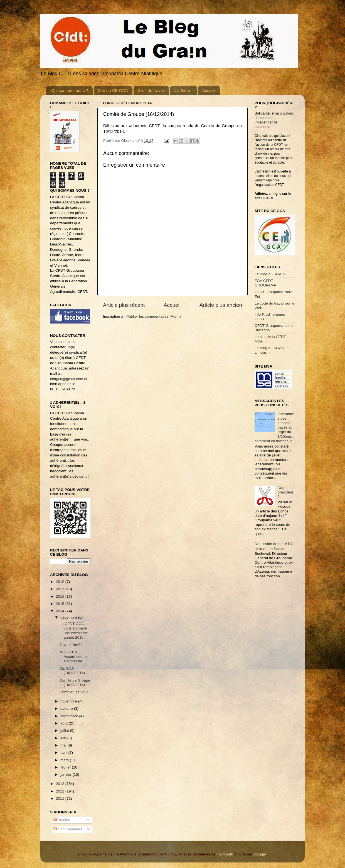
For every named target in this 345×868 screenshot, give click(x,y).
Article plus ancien (221, 305)
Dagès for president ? (286, 492)
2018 (61, 582)
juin (64, 738)
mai (64, 745)
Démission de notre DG (274, 544)
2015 (61, 604)
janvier (66, 775)
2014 (61, 611)
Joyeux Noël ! (71, 645)
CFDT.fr (267, 198)
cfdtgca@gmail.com (67, 379)
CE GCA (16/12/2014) (72, 671)
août (65, 723)
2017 (61, 589)
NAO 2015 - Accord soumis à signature (74, 656)
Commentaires (68, 829)
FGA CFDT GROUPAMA (265, 283)
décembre (69, 617)
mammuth (225, 854)
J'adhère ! (183, 90)
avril (64, 752)
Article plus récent (124, 305)
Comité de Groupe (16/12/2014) (75, 683)
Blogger (260, 854)
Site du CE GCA (113, 90)
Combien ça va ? (74, 692)
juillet (65, 730)
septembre (70, 716)
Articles (62, 820)
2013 (61, 784)
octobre (67, 708)
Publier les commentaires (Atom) (154, 316)
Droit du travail (151, 90)
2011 (61, 798)
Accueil (209, 90)
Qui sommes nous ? (70, 90)
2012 (61, 791)
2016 (61, 596)
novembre (69, 701)
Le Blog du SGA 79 (271, 274)
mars (65, 760)
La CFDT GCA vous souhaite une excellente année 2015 (74, 631)
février (66, 767)
